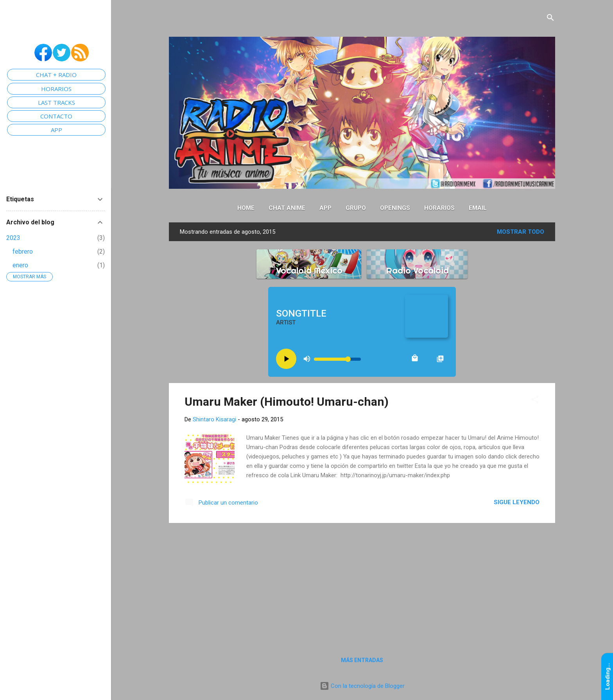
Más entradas (362, 660)
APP (56, 130)
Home (246, 208)
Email (478, 208)
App (325, 208)
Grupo (356, 208)
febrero (23, 252)
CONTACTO (56, 116)
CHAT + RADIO (56, 75)
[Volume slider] (337, 359)
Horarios (439, 208)
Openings (395, 208)
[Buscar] (550, 18)
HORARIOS (56, 89)
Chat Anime (287, 208)
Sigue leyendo (517, 502)
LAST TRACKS (56, 102)
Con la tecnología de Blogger (362, 686)
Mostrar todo (521, 232)
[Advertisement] (362, 584)
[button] (535, 400)
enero (20, 265)
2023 (13, 238)
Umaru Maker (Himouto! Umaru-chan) (287, 402)
